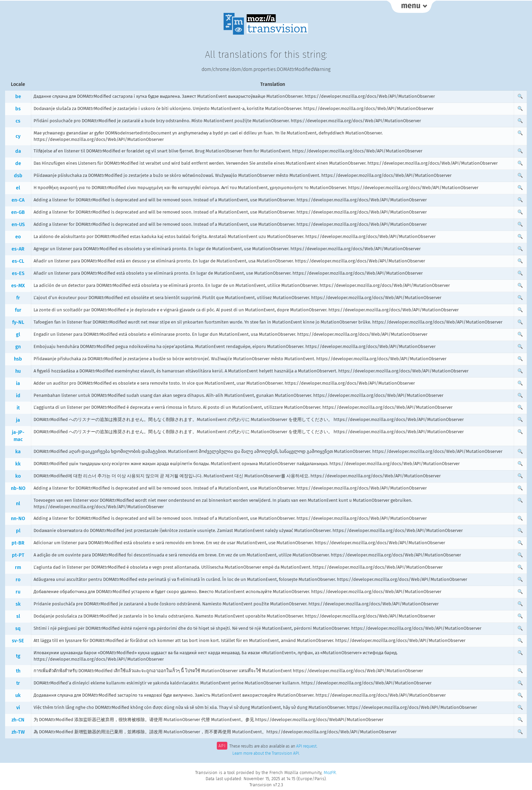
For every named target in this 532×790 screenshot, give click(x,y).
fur (18, 310)
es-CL (18, 261)
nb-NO (18, 488)
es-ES (18, 273)
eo (18, 237)
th (18, 671)
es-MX (18, 286)
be (18, 97)
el (18, 188)
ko (18, 476)
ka (18, 452)
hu (18, 371)
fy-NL (18, 322)
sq (18, 629)
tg (18, 656)
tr (18, 683)
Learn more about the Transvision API (266, 753)
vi (18, 708)
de (18, 163)
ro (18, 580)
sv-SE (18, 641)
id (18, 396)
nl (18, 504)
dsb (18, 176)
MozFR (330, 773)
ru (18, 592)
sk (18, 604)
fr (18, 298)
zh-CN (18, 720)
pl (18, 531)
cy (18, 136)
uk (18, 695)
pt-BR (18, 543)
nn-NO (18, 519)
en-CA (18, 200)
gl (18, 335)
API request (306, 747)
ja (18, 420)
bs (18, 109)
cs (18, 121)
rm (18, 567)
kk (18, 464)
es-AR (18, 249)
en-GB (18, 212)
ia (18, 383)
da (18, 151)
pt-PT (18, 555)
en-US (18, 225)
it (18, 408)
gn (18, 347)
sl (18, 616)
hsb (18, 359)
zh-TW (18, 732)
